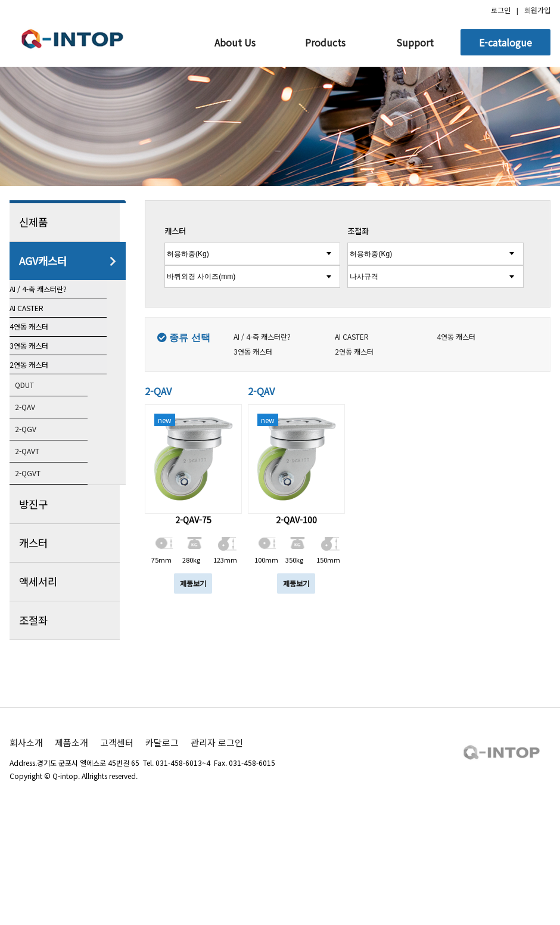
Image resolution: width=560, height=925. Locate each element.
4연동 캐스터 (42, 374)
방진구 (68, 601)
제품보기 (193, 583)
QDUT (36, 479)
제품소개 (71, 839)
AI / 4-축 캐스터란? (54, 299)
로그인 (501, 10)
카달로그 (162, 839)
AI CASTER (41, 336)
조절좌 (68, 717)
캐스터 (68, 640)
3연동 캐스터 (42, 411)
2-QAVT (39, 547)
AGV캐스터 (68, 261)
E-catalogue (505, 42)
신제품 (68, 222)
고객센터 (117, 839)
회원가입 (537, 10)
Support (415, 42)
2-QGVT (40, 569)
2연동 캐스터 (42, 449)
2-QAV (36, 501)
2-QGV (37, 524)
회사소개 (26, 839)
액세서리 (68, 678)
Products (325, 42)
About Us (235, 42)
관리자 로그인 (217, 839)
